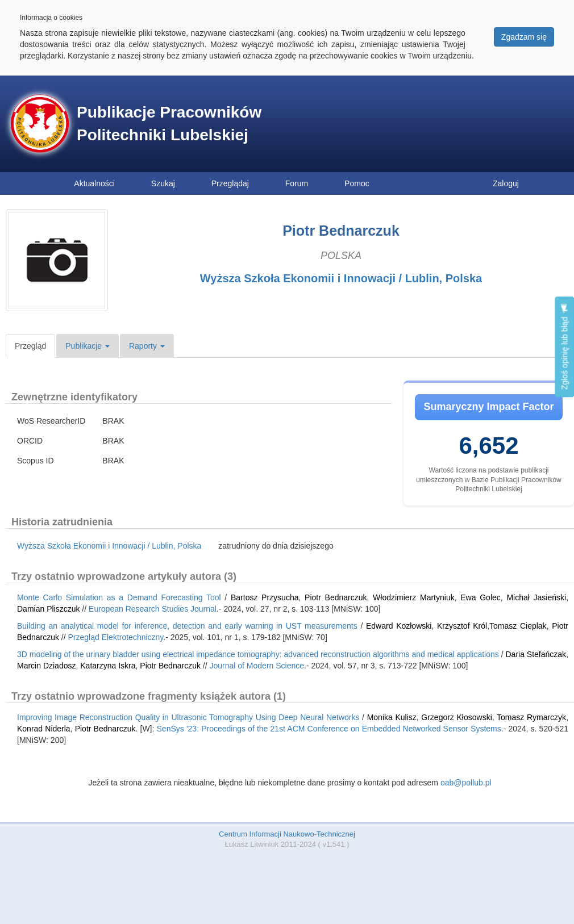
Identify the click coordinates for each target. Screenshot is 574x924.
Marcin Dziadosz (46, 666)
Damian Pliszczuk (48, 609)
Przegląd (30, 346)
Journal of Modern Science (257, 666)
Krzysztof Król (462, 626)
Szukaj (163, 183)
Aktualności (94, 183)
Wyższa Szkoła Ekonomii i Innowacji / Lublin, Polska (341, 278)
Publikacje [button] (88, 346)
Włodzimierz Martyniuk (414, 597)
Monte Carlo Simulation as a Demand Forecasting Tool (119, 597)
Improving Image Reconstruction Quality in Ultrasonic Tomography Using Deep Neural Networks (188, 717)
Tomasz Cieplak (518, 626)
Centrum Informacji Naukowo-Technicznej (287, 834)
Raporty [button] (147, 346)
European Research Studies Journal (153, 609)
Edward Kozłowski (399, 626)
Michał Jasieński (536, 597)
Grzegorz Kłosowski (456, 717)
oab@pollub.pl (466, 783)
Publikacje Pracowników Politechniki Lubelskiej (169, 124)
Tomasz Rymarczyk (531, 717)
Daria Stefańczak (536, 654)
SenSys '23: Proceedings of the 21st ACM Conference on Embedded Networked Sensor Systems (329, 729)
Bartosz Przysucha (265, 597)
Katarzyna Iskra (108, 666)
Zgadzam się (524, 37)
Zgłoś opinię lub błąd (564, 347)
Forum (297, 183)
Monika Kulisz (392, 717)
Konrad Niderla (44, 729)
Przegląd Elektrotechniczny (116, 637)
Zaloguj (506, 183)
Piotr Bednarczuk (336, 597)
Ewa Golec (481, 597)
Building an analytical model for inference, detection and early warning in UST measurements (187, 626)
